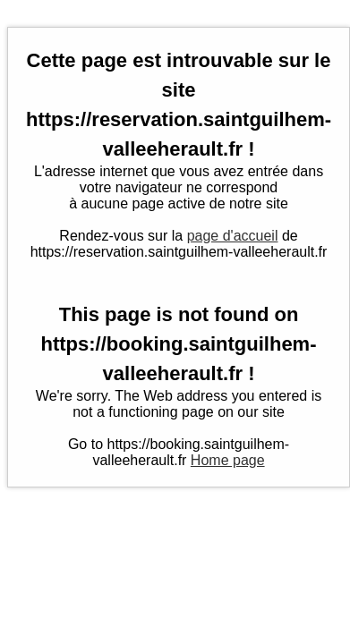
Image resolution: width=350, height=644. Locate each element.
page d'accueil (233, 236)
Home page (228, 460)
